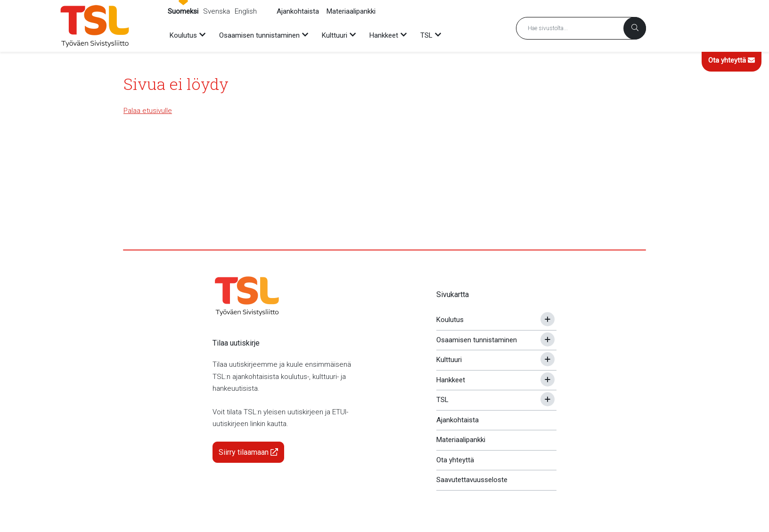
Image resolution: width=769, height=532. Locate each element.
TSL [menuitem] (426, 35)
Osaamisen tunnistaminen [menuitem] (259, 35)
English (246, 11)
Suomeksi (183, 11)
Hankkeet (451, 380)
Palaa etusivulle (148, 111)
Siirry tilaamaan (248, 452)
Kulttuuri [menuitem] (335, 35)
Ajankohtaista (298, 11)
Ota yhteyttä (732, 60)
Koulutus (450, 320)
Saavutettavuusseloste (472, 480)
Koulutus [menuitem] (183, 35)
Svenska (217, 11)
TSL (442, 400)
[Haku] (635, 28)
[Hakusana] (581, 28)
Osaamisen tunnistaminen (477, 340)
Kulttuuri (449, 360)
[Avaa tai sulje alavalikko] (548, 319)
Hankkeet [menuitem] (384, 35)
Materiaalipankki (351, 11)
